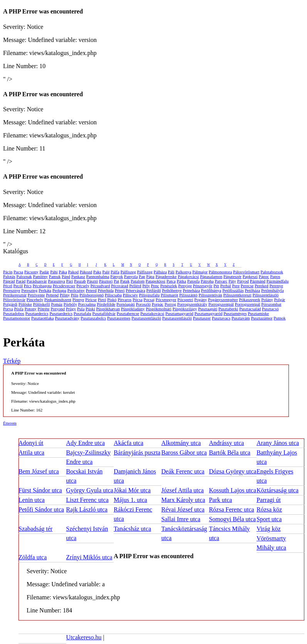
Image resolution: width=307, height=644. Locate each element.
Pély (146, 286)
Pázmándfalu (278, 281)
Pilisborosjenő (91, 295)
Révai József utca (183, 509)
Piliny (65, 295)
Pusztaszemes (119, 318)
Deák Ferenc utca (183, 471)
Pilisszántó (188, 295)
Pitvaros (124, 299)
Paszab (80, 281)
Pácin (8, 272)
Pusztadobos (14, 313)
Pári (70, 281)
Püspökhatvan (108, 309)
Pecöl (18, 286)
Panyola (131, 276)
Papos (275, 276)
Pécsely (83, 286)
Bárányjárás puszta (137, 452)
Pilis (75, 295)
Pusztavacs (221, 318)
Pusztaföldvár (104, 313)
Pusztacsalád (250, 309)
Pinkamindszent (58, 299)
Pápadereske (166, 276)
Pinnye (78, 299)
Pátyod (243, 281)
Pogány (200, 299)
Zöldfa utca (33, 557)
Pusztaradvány (67, 318)
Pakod (74, 272)
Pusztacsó (270, 309)
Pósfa (18, 309)
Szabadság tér (35, 529)
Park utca (220, 500)
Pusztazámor (262, 318)
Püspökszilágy (185, 309)
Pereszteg (29, 290)
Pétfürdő (154, 290)
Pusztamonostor (17, 318)
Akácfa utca (128, 443)
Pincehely (35, 299)
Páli (171, 272)
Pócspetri (185, 299)
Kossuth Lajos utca (232, 490)
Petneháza (192, 290)
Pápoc (264, 276)
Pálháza (160, 272)
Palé (106, 272)
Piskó (112, 299)
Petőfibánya (211, 290)
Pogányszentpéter (223, 299)
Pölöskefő (42, 304)
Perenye (276, 286)
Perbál (226, 286)
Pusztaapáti (208, 309)
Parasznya (56, 281)
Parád (21, 281)
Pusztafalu (82, 313)
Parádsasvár (37, 281)
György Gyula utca (90, 490)
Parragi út (269, 500)
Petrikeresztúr (15, 295)
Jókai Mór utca (132, 490)
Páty (232, 281)
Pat (116, 281)
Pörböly (70, 304)
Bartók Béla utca (230, 452)
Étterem (10, 423)
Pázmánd (258, 281)
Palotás (9, 276)
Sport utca (269, 519)
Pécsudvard (100, 286)
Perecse (247, 286)
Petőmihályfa (273, 290)
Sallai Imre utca (181, 519)
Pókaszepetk (249, 299)
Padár (44, 272)
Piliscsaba (113, 295)
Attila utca (31, 452)
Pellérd (135, 286)
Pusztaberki (228, 309)
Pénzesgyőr (203, 286)
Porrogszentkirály (192, 304)
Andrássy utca (226, 443)
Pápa (150, 276)
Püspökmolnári (159, 309)
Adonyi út (31, 443)
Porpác (158, 304)
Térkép (12, 361)
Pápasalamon (211, 276)
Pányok (117, 276)
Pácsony (31, 272)
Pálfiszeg (128, 272)
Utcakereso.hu (84, 637)
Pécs (28, 286)
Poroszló (143, 304)
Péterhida (106, 290)
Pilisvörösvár (14, 299)
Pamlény (41, 276)
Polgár (279, 299)
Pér (216, 286)
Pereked (261, 286)
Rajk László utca (87, 509)
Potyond (58, 309)
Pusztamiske (258, 313)
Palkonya (184, 272)
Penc (155, 286)
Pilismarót (169, 295)
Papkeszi (250, 276)
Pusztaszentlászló (146, 318)
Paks (97, 272)
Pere (236, 286)
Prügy (71, 309)
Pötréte (44, 309)
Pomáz (57, 304)
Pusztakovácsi (152, 313)
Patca (171, 281)
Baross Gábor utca (184, 452)
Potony (31, 309)
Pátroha (207, 281)
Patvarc (221, 281)
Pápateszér (232, 276)
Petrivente (36, 295)
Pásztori (106, 281)
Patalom (138, 281)
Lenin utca (32, 500)
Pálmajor (200, 272)
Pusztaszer (202, 318)
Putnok (279, 318)
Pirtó (102, 299)
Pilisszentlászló (266, 295)
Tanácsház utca (132, 529)
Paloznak (24, 276)
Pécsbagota (42, 286)
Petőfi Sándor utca (41, 509)
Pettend (52, 295)
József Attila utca (183, 490)
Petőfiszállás (233, 290)
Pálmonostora (221, 272)
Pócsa (138, 299)
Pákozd (86, 272)
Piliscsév (130, 295)
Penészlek (169, 286)
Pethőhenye (172, 290)
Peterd (91, 290)
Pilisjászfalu (149, 295)
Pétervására (135, 290)
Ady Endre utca (86, 443)
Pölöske (25, 304)
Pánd (66, 276)
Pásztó (93, 281)
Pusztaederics (37, 313)
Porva (8, 309)
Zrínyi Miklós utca (89, 557)
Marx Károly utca (183, 500)
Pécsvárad (120, 286)
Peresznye (12, 290)
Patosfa (193, 281)
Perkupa (59, 290)
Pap (142, 276)
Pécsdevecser (64, 286)
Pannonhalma (98, 276)
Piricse (91, 299)
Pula (81, 309)
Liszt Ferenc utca (87, 500)
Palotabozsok (272, 272)
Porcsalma (87, 304)
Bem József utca (39, 471)
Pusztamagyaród (179, 313)
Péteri (120, 290)
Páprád (9, 281)
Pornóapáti (126, 304)
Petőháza (253, 290)
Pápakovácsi (188, 276)
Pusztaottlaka (43, 318)
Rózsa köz (269, 509)
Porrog (170, 304)
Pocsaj (149, 299)
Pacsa (18, 272)
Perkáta (45, 290)
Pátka (181, 281)
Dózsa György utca (232, 471)
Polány (267, 299)
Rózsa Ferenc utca (231, 509)
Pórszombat (271, 304)
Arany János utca (278, 443)
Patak (125, 281)
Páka (63, 272)
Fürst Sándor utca (40, 490)
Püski (90, 309)
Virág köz (269, 529)
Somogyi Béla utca (232, 519)
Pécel (8, 286)
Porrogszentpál (221, 304)
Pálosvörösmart (246, 272)
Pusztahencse (128, 313)
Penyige (185, 286)
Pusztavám (241, 318)
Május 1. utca (130, 500)
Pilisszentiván (211, 295)
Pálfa (115, 272)
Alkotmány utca (181, 443)
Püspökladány (133, 309)
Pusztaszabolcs (93, 318)
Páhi (54, 272)
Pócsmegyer (166, 299)
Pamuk (55, 276)
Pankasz (78, 276)
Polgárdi (10, 304)
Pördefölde (106, 304)
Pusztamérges (235, 313)
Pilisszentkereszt (237, 295)
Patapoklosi (155, 281)
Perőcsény (76, 290)
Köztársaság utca (278, 490)
